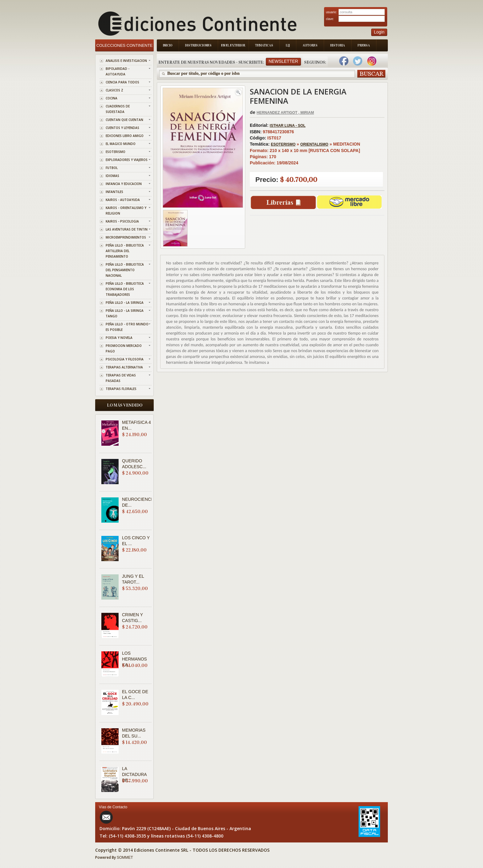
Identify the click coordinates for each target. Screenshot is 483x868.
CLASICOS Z (114, 90)
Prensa (364, 45)
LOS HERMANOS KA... (134, 659)
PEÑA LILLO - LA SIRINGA (125, 303)
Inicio (168, 45)
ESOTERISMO (116, 152)
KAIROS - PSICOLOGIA (122, 221)
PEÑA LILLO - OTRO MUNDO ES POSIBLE (127, 327)
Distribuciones (198, 45)
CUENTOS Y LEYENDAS (122, 128)
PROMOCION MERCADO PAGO (124, 348)
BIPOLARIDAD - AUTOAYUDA (118, 71)
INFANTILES (114, 192)
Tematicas (264, 45)
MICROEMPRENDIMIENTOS (126, 237)
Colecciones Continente (125, 45)
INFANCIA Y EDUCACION (124, 184)
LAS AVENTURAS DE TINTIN (127, 229)
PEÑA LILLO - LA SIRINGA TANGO (125, 313)
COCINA (112, 98)
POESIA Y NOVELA (119, 338)
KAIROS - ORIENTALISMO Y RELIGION (126, 211)
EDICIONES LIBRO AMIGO (125, 136)
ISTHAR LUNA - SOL (288, 126)
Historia (338, 45)
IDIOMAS (112, 176)
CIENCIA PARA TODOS (122, 82)
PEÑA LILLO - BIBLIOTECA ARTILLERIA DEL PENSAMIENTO (125, 251)
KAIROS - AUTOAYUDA (123, 200)
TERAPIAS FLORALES (121, 389)
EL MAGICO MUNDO (121, 144)
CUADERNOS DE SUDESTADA (118, 109)
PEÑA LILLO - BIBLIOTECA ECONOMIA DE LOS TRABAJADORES (125, 289)
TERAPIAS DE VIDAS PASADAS (121, 378)
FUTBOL (112, 168)
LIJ (288, 45)
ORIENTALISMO (314, 144)
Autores (310, 45)
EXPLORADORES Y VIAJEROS (127, 160)
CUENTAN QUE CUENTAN (124, 120)
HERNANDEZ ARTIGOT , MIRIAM (285, 113)
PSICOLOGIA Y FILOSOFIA (125, 359)
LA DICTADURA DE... (134, 774)
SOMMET (125, 858)
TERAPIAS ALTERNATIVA (124, 367)
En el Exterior (233, 45)
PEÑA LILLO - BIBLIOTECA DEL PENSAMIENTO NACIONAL (125, 270)
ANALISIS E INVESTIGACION (126, 61)
